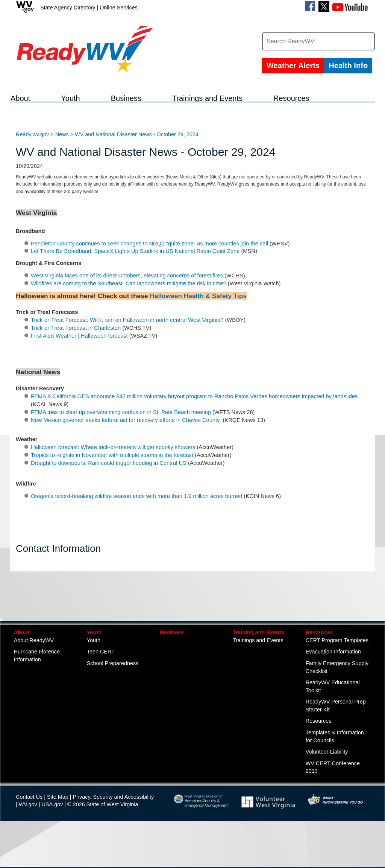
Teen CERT (101, 687)
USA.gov (52, 840)
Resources (320, 668)
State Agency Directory (68, 8)
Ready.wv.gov (32, 170)
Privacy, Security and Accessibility (113, 832)
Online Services (119, 8)
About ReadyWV (34, 676)
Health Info (348, 65)
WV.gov (28, 840)
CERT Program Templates (337, 676)
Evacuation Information (333, 687)
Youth (94, 668)
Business (172, 668)
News (62, 170)
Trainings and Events (258, 676)
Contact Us (29, 832)
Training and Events (258, 668)
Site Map (58, 832)
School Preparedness (113, 699)
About (22, 668)
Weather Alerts (293, 65)
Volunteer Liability (327, 787)
